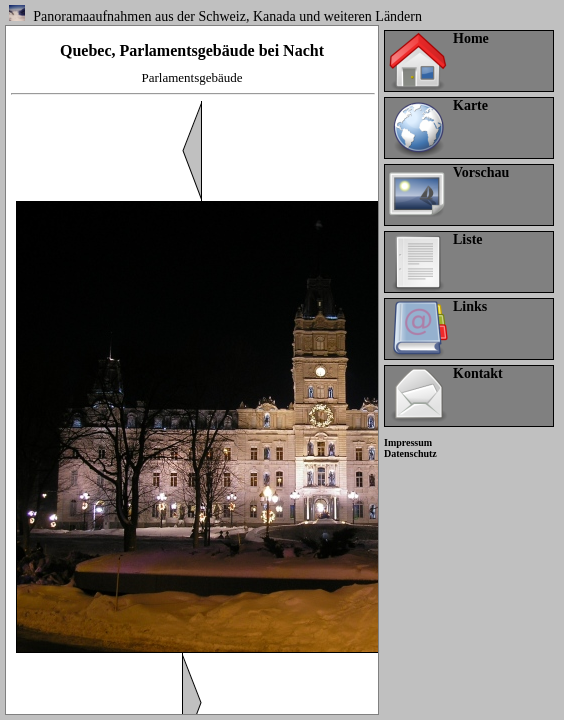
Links (470, 306)
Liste (468, 239)
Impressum (408, 442)
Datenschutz (410, 453)
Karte (470, 105)
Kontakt (478, 373)
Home (471, 38)
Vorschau (481, 172)
